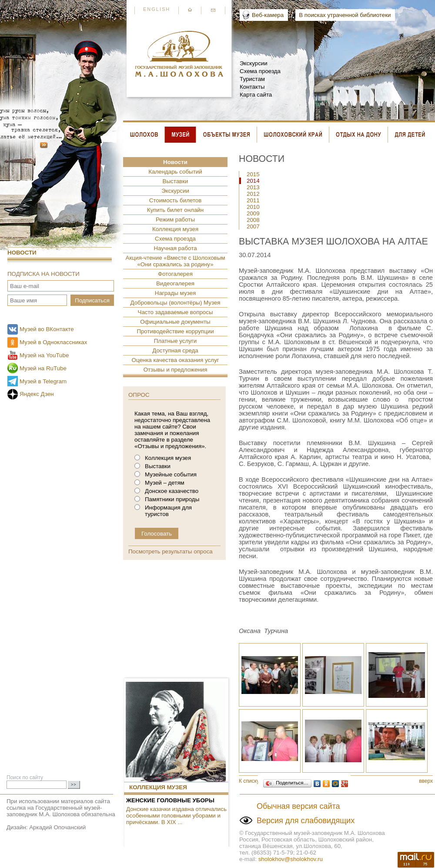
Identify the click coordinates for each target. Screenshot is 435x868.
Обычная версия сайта (298, 806)
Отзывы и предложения (176, 370)
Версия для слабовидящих (306, 821)
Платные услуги (176, 341)
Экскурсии (254, 63)
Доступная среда (175, 350)
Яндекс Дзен (37, 394)
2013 (253, 187)
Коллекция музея (175, 229)
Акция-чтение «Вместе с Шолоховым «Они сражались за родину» (176, 261)
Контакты (252, 87)
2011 (253, 200)
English (157, 9)
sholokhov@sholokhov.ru (291, 859)
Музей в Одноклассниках (53, 342)
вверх (426, 781)
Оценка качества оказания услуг (176, 360)
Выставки (176, 181)
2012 (253, 194)
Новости (22, 253)
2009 (253, 213)
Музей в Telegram (43, 381)
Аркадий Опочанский (57, 827)
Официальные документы (175, 322)
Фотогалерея (175, 274)
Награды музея (175, 293)
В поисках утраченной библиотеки (345, 15)
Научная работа (175, 248)
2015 (253, 174)
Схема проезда (260, 71)
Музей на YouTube (44, 355)
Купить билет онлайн (175, 210)
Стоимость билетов (176, 200)
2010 (253, 207)
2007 (253, 226)
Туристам (252, 79)
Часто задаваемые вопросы (176, 312)
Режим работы (175, 220)
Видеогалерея (175, 283)
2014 (253, 181)
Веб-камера (268, 15)
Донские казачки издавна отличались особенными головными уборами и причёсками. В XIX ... (176, 816)
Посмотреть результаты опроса (171, 551)
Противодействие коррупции (175, 331)
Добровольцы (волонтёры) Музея (175, 303)
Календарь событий (175, 172)
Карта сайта (256, 95)
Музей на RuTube (43, 368)
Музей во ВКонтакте (47, 329)
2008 (253, 220)
